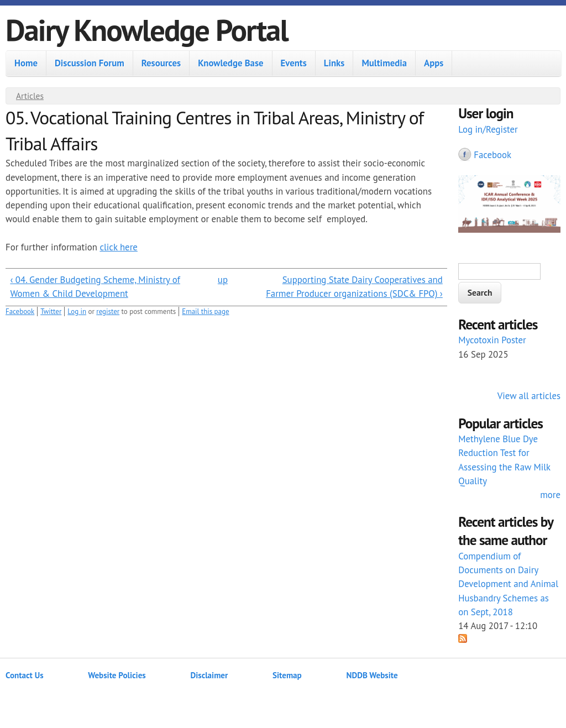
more (550, 495)
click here (118, 247)
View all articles (529, 396)
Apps (434, 63)
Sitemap (287, 675)
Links (334, 63)
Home (26, 63)
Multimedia (384, 63)
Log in (77, 311)
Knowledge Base (230, 63)
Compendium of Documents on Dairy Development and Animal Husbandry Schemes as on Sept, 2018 (508, 584)
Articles (30, 96)
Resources (161, 63)
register (108, 311)
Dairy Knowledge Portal (147, 30)
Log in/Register (488, 129)
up (223, 280)
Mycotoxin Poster (492, 340)
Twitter (51, 311)
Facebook (20, 311)
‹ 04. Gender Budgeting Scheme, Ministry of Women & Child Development (95, 287)
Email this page (205, 311)
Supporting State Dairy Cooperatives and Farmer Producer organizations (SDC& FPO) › (354, 287)
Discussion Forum (90, 63)
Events (294, 63)
